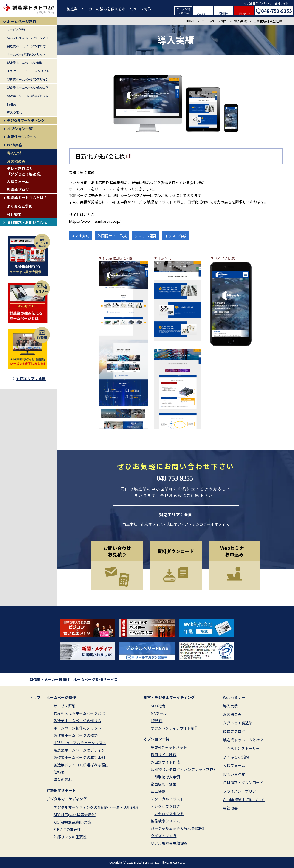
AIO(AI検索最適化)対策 (72, 822)
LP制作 (157, 721)
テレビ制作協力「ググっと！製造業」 (25, 171)
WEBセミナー (203, 14)
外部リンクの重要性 (70, 837)
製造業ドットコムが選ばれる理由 (29, 96)
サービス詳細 (16, 30)
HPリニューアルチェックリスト (28, 71)
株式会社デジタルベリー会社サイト (266, 3)
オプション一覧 (20, 129)
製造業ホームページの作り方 (26, 46)
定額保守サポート (22, 137)
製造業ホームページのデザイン (28, 79)
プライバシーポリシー (241, 791)
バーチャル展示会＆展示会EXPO (177, 828)
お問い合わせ (244, 13)
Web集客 (15, 145)
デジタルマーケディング (26, 120)
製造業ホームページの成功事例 (28, 88)
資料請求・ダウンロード (243, 782)
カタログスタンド (169, 813)
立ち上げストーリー (243, 748)
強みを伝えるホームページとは (28, 38)
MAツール (159, 713)
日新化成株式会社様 (100, 156)
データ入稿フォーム (183, 11)
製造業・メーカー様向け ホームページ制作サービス (73, 679)
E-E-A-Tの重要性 (67, 829)
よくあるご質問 (20, 206)
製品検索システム (165, 821)
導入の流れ (14, 112)
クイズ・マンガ (164, 836)
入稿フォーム (18, 181)
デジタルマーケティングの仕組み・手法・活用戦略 (96, 807)
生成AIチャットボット (169, 747)
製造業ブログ (18, 190)
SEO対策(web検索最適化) (75, 815)
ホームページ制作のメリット (26, 54)
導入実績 (14, 153)
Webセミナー (234, 697)
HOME (190, 21)
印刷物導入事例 (167, 777)
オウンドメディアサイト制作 (174, 728)
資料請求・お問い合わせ (27, 222)
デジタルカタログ (165, 806)
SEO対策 (158, 706)
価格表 (11, 104)
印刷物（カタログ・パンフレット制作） (184, 769)
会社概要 (14, 214)
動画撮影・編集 (164, 784)
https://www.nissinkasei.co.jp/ (95, 221)
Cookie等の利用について (244, 799)
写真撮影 (158, 791)
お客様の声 (16, 161)
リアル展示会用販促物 (169, 843)
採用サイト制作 (164, 755)
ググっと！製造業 (238, 723)
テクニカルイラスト (167, 799)
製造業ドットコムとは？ (27, 198)
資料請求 (223, 13)
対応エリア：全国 (31, 378)
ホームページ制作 (22, 21)
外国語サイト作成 (165, 762)
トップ (35, 697)
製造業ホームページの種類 (25, 63)
